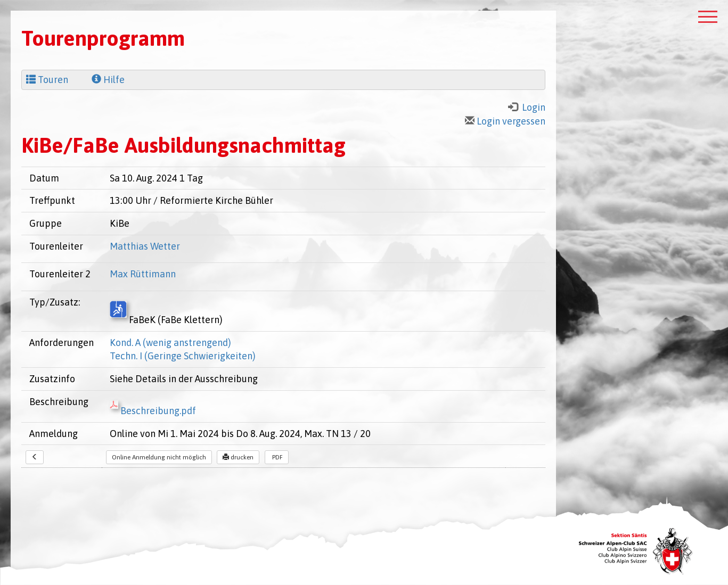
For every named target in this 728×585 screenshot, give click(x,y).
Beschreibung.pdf (153, 411)
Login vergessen (505, 121)
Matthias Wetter (145, 246)
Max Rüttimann (143, 274)
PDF (277, 457)
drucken (238, 457)
